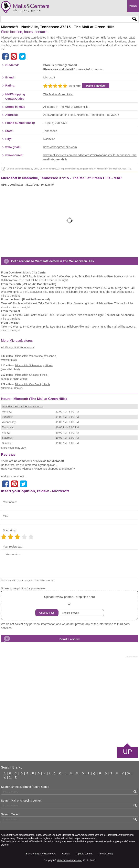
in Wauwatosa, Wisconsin (36, 356)
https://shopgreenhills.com (60, 147)
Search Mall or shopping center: (21, 801)
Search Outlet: (10, 814)
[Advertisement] (69, 700)
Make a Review (96, 86)
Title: (6, 516)
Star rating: (10, 530)
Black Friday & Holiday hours (41, 854)
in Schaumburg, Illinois (34, 365)
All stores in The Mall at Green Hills (66, 107)
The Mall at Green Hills (58, 94)
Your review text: (13, 547)
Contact (66, 854)
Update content (85, 854)
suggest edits (87, 169)
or (69, 605)
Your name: (10, 502)
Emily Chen (39, 169)
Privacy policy (106, 854)
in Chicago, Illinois (31, 375)
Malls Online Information (69, 861)
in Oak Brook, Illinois (33, 384)
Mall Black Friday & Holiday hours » (23, 406)
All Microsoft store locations (18, 347)
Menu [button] (133, 6)
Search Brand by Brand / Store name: (25, 787)
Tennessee (50, 131)
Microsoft (49, 77)
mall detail (66, 69)
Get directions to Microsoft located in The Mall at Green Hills (52, 261)
